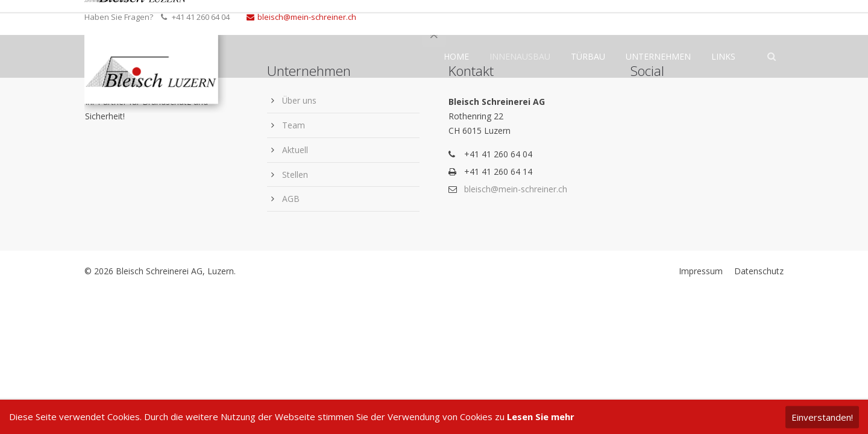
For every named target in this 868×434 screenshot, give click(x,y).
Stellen (295, 175)
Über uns (299, 100)
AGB (291, 199)
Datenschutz (759, 271)
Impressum (701, 271)
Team (294, 125)
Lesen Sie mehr (541, 417)
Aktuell (295, 150)
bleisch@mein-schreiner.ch (301, 17)
